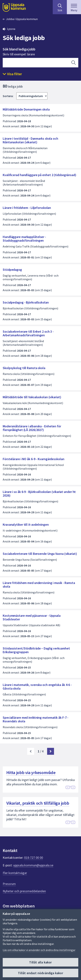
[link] (31, 751)
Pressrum (9, 884)
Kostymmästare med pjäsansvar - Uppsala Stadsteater (32, 617)
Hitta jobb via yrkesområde (31, 773)
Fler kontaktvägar (15, 873)
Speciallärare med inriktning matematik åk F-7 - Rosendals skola (36, 719)
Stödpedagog (12, 270)
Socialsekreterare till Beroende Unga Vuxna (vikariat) (40, 554)
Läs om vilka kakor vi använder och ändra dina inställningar (39, 950)
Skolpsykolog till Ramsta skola (24, 368)
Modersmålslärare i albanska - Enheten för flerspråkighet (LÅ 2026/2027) (32, 428)
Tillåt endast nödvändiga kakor (40, 973)
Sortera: (8, 96)
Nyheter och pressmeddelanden (24, 891)
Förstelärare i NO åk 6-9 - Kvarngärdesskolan (34, 459)
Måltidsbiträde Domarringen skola (26, 109)
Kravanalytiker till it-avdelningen (26, 525)
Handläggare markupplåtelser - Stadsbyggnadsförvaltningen (24, 239)
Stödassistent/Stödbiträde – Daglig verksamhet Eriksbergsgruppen (36, 650)
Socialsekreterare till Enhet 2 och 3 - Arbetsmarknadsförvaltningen (28, 333)
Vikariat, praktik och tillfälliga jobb (38, 803)
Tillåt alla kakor (40, 962)
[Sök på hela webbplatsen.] (60, 7)
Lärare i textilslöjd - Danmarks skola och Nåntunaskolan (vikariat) (30, 140)
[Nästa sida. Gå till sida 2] (51, 751)
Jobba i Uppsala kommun (22, 19)
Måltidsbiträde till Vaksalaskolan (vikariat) (32, 397)
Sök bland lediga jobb (19, 49)
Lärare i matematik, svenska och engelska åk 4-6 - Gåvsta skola (37, 687)
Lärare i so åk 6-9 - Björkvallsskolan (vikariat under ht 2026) (39, 494)
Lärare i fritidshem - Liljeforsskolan (27, 208)
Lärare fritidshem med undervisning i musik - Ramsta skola (39, 585)
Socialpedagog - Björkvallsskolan (26, 302)
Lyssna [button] (11, 29)
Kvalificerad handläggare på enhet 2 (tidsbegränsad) (40, 175)
